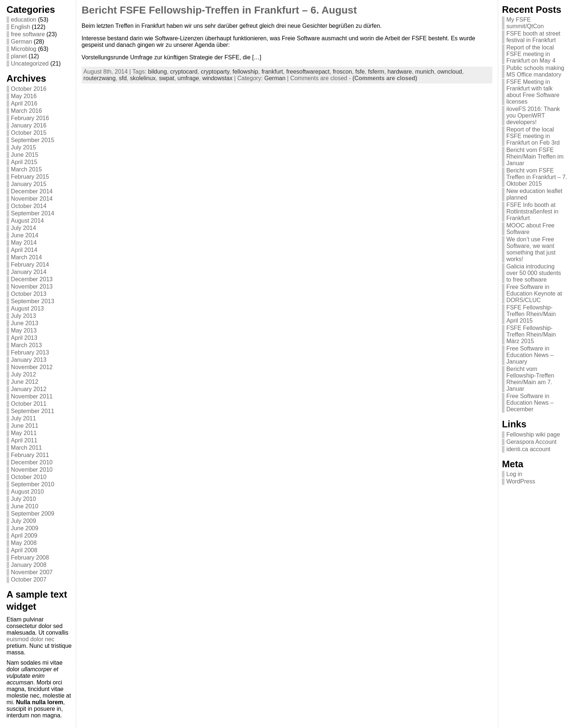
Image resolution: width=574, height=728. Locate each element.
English (20, 27)
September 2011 (33, 411)
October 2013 (29, 294)
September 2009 (33, 514)
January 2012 (29, 389)
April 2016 (24, 103)
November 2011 (32, 396)
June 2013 (25, 323)
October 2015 (29, 133)
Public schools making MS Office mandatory (535, 71)
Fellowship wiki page (533, 434)
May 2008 (24, 543)
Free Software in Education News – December (530, 403)
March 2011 (27, 448)
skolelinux (143, 78)
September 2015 (33, 140)
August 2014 (27, 221)
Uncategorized (30, 64)
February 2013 (30, 352)
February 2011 (30, 455)
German (22, 42)
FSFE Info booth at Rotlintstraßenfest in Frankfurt (532, 211)
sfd (123, 78)
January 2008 (29, 565)
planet (19, 56)
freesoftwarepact (308, 72)
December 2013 (32, 279)
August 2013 (27, 309)
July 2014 (24, 228)
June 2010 (25, 506)
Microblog (24, 49)
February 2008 (30, 558)
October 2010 (29, 477)
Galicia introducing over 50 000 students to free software (534, 273)
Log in (514, 474)
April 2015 (24, 162)
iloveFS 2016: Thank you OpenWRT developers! (533, 116)
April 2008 (24, 550)
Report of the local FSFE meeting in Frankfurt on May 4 (531, 54)
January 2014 (29, 272)
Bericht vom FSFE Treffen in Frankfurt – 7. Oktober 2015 (537, 177)
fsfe (360, 72)
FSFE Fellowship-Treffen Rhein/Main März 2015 (531, 335)
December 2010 (32, 462)
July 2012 (24, 374)
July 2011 (24, 418)
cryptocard (184, 72)
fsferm (376, 72)
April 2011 (24, 440)
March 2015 (27, 169)
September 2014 (33, 213)
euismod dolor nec (31, 639)
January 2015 (29, 184)
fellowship (245, 72)
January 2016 (29, 125)
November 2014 (32, 199)
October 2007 (29, 580)
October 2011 (29, 404)
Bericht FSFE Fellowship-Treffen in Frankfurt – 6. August (219, 10)
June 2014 (25, 235)
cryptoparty (215, 72)
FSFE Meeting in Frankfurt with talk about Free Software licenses (533, 92)
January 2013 (29, 360)
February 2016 (30, 118)
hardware (400, 72)
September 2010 (33, 484)
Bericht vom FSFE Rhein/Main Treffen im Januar (535, 157)
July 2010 (24, 499)
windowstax (217, 78)
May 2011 (24, 433)
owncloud (450, 72)
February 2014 (30, 265)
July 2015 (24, 147)
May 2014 (24, 243)
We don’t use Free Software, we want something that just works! (531, 249)
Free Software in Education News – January (530, 355)
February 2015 (30, 177)
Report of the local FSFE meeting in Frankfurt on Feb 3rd (533, 136)
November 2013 (32, 287)
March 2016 (27, 111)
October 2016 (29, 89)
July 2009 (24, 521)
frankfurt (272, 72)
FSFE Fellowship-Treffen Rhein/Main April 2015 (531, 314)
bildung (157, 72)
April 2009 (24, 536)
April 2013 (24, 338)
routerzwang (100, 78)
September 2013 (33, 301)
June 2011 (25, 426)
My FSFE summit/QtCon (525, 23)
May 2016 (24, 96)
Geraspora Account (531, 442)
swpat (167, 78)
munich (425, 72)
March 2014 (27, 257)
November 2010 (32, 470)
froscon (342, 72)
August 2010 (27, 492)
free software (28, 34)
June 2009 (25, 528)
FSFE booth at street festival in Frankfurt (533, 37)
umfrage (188, 78)
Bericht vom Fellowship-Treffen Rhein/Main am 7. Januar (530, 379)
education (24, 20)
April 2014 (24, 250)
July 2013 (24, 316)
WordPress (521, 481)
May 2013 (24, 330)
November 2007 (32, 572)
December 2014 (32, 191)
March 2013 (27, 345)
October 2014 (29, 206)
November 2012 (32, 367)
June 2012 (25, 382)
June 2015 (25, 155)
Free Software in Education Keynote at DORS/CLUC (534, 294)
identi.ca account (528, 449)
